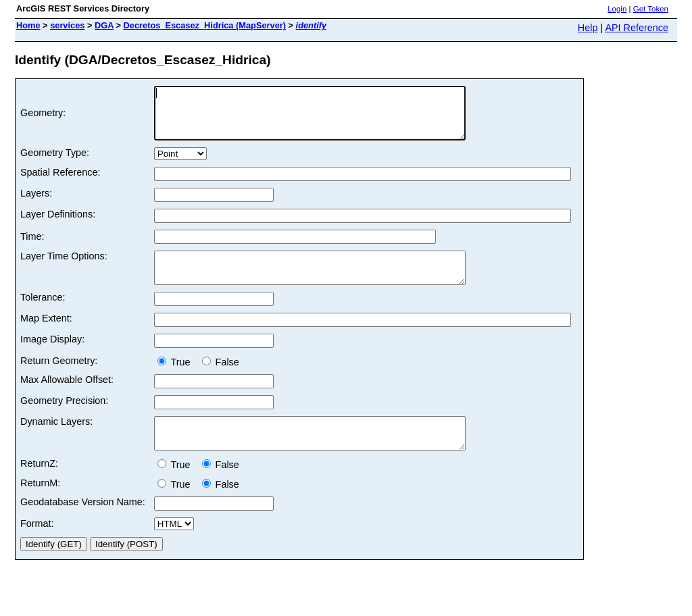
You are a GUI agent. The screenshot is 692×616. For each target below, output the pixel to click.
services (67, 25)
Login (617, 9)
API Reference (637, 28)
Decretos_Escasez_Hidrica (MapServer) (205, 25)
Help (588, 28)
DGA (104, 25)
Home (28, 25)
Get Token (651, 9)
